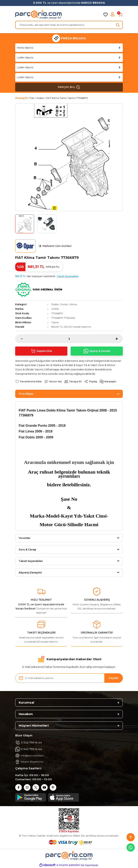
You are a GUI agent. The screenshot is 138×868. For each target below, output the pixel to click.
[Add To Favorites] (28, 382)
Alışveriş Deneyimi (30, 573)
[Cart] (120, 15)
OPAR (55, 309)
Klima (73, 304)
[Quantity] (69, 339)
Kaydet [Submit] (114, 678)
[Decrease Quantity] (19, 339)
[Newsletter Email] (69, 678)
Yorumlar (25, 538)
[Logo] (38, 15)
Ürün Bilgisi (26, 394)
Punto (64, 304)
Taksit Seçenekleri (68, 276)
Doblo (55, 304)
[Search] (69, 25)
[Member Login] (113, 15)
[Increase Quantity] (119, 339)
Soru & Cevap (27, 550)
